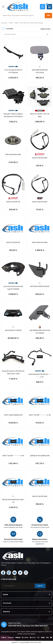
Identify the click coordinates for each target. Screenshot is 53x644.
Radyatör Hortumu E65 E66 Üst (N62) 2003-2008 (13, 372)
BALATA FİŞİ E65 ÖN (13, 202)
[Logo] (22, 7)
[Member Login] (43, 7)
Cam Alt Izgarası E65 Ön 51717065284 (13, 71)
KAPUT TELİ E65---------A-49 (40, 415)
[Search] (26, 16)
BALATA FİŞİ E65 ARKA (40, 158)
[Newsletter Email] (24, 586)
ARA (48, 15)
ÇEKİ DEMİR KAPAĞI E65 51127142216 (40, 71)
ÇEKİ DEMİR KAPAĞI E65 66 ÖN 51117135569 (40, 332)
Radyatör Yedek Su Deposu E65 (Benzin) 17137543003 (13, 115)
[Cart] (49, 7)
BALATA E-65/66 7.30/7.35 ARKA (40, 115)
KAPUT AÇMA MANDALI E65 (13, 415)
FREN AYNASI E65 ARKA (13, 155)
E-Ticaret (21, 642)
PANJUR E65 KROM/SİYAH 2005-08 (13, 501)
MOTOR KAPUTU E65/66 (13, 330)
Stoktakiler (10, 29)
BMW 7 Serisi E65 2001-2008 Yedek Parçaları (29, 23)
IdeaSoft (14, 642)
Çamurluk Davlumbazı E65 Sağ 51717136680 (13, 288)
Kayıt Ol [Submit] (40, 586)
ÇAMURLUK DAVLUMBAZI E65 (40, 456)
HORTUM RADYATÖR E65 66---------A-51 (40, 376)
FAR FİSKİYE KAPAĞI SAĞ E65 (40, 286)
